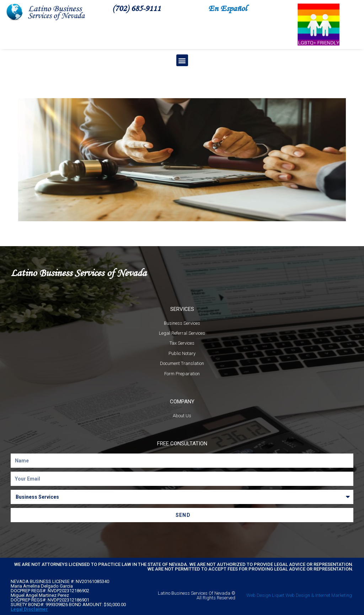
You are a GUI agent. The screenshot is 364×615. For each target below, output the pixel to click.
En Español (227, 8)
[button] (182, 60)
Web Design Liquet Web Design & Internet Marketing (299, 595)
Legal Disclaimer (29, 609)
